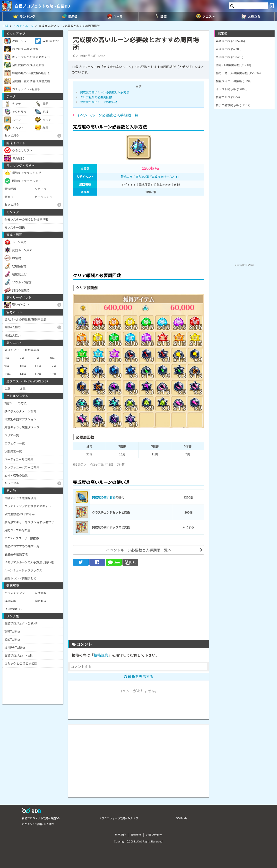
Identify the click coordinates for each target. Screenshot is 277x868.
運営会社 (136, 835)
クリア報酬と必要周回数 (96, 97)
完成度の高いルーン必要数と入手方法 (105, 92)
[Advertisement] (138, 233)
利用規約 (120, 835)
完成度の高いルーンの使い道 (99, 102)
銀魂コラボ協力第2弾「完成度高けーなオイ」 (151, 176)
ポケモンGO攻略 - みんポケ (38, 824)
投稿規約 (101, 655)
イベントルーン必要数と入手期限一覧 (107, 115)
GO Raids (182, 818)
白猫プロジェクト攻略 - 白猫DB (42, 6)
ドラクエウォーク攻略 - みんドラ (119, 818)
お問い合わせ (154, 835)
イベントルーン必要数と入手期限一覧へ (139, 550)
